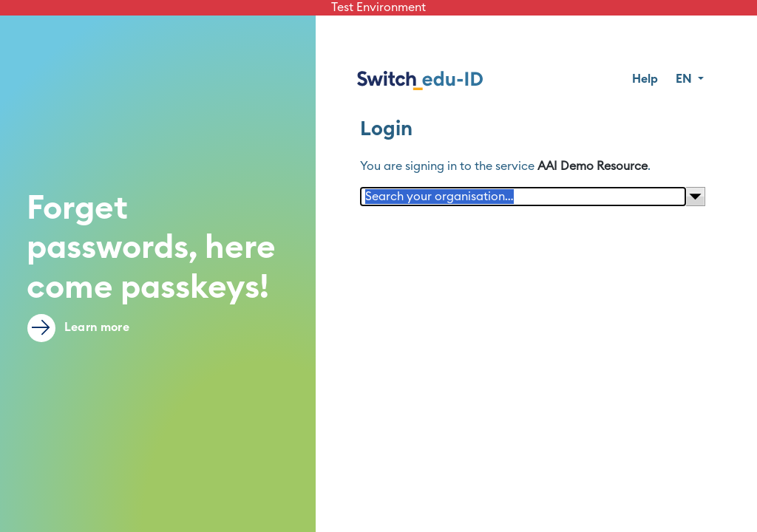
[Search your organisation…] (523, 197)
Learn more (78, 328)
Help (645, 79)
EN (685, 79)
